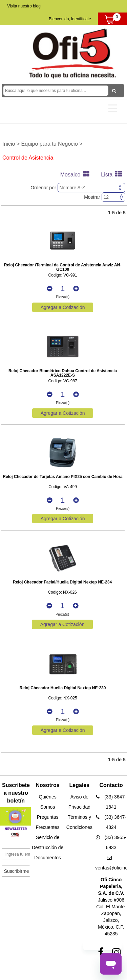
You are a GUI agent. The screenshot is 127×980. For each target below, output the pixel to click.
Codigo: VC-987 (62, 381)
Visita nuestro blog (24, 6)
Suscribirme (17, 871)
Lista (113, 175)
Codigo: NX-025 (62, 698)
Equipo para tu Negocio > (52, 144)
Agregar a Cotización (63, 307)
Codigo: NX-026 (62, 592)
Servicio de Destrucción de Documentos (48, 847)
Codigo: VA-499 (63, 487)
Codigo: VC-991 (62, 275)
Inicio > (12, 144)
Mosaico (77, 175)
